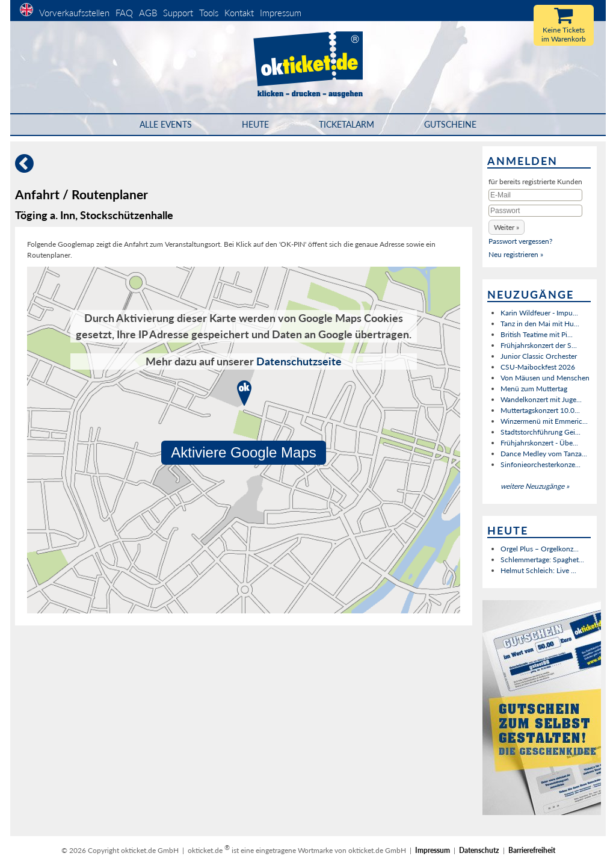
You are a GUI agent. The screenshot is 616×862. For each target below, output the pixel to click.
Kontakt (239, 13)
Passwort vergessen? (520, 241)
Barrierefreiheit (532, 850)
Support (178, 13)
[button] (507, 227)
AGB (148, 13)
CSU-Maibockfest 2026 (538, 367)
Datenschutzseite (299, 361)
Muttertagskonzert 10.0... (540, 410)
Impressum (281, 13)
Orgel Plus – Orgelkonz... (540, 549)
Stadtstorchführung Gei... (541, 432)
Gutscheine (450, 124)
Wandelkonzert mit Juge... (541, 399)
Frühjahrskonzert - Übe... (539, 443)
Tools (209, 13)
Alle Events (166, 124)
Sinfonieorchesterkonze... (541, 464)
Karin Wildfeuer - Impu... (539, 313)
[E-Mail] (535, 195)
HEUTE (255, 124)
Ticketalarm (346, 124)
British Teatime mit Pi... (537, 334)
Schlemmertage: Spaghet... (542, 560)
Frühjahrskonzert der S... (539, 345)
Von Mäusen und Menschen (545, 378)
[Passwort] (535, 211)
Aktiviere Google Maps (244, 452)
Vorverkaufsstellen (74, 13)
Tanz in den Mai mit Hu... (540, 324)
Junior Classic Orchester (539, 356)
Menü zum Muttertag (534, 389)
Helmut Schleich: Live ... (538, 570)
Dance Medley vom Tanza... (544, 454)
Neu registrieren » (516, 254)
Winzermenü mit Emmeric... (544, 421)
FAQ (124, 13)
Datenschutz (479, 850)
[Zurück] (24, 168)
